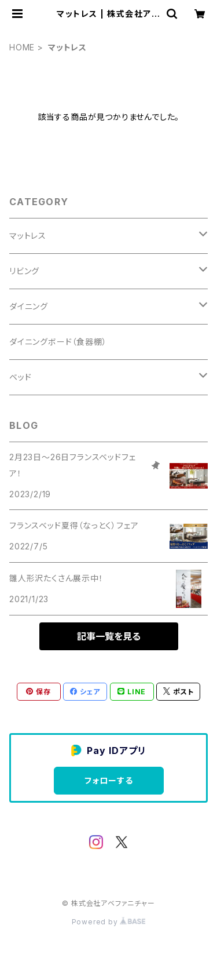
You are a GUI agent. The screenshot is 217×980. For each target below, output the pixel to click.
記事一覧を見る (109, 636)
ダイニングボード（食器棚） (58, 342)
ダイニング (29, 306)
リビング (24, 271)
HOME (22, 47)
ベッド (20, 377)
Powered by (109, 922)
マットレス (28, 236)
